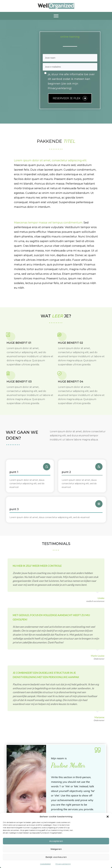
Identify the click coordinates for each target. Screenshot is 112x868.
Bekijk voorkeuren (56, 857)
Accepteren (56, 841)
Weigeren (56, 849)
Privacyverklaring (63, 864)
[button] (108, 817)
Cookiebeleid (45, 864)
